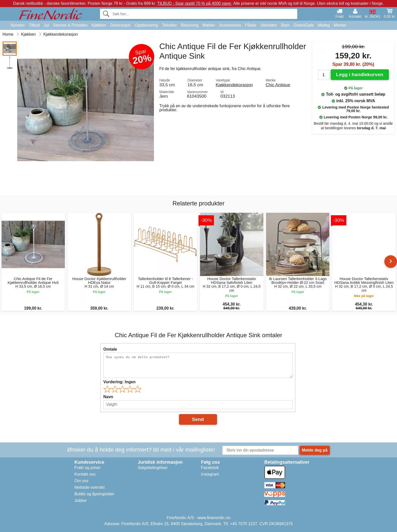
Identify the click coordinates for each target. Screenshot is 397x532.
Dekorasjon (120, 25)
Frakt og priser (87, 468)
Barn (285, 25)
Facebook (210, 468)
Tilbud (34, 25)
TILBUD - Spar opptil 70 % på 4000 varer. (195, 3)
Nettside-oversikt (90, 487)
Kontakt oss (85, 474)
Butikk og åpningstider (94, 494)
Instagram (210, 474)
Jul (46, 25)
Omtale (110, 349)
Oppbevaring (146, 25)
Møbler (209, 25)
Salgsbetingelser (153, 468)
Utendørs (269, 25)
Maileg (324, 25)
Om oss (81, 481)
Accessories (230, 25)
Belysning (190, 25)
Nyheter (18, 25)
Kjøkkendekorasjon (234, 85)
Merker (340, 25)
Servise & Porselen (70, 25)
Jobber (81, 501)
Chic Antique (278, 85)
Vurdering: (119, 382)
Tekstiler (170, 25)
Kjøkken (99, 25)
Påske (251, 25)
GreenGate (304, 25)
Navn (108, 397)
